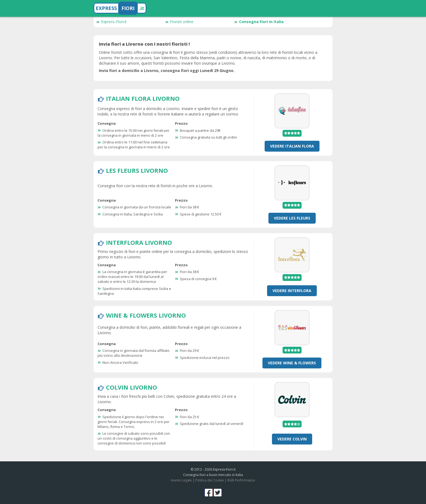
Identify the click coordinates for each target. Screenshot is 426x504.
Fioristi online (179, 22)
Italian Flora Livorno (143, 98)
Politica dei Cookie (210, 480)
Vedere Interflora (292, 291)
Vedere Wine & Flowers (292, 363)
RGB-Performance (241, 480)
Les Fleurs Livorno (137, 170)
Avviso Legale (181, 480)
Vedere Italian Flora (292, 146)
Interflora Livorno (139, 242)
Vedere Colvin (292, 439)
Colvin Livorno (131, 387)
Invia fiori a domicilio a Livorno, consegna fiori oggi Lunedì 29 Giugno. (167, 71)
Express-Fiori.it (111, 22)
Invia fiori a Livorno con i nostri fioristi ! (144, 44)
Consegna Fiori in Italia (259, 22)
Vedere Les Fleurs (292, 218)
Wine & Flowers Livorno (146, 315)
